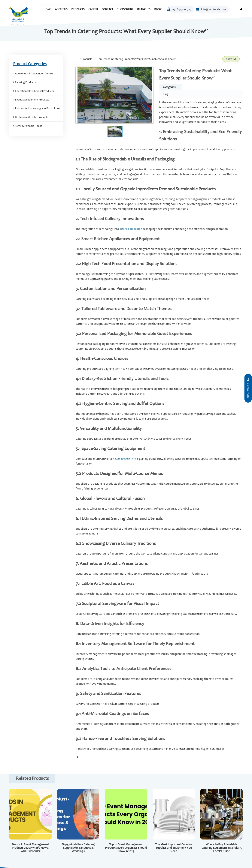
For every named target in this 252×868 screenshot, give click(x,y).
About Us (61, 9)
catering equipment (125, 459)
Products (78, 9)
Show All (231, 59)
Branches (144, 9)
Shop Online (125, 9)
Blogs (158, 9)
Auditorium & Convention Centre (34, 74)
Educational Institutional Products (34, 91)
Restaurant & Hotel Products (32, 117)
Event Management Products (32, 100)
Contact (107, 9)
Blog (165, 94)
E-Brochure (248, 388)
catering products (129, 229)
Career (93, 9)
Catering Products (25, 82)
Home (47, 9)
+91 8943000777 (179, 10)
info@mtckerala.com (211, 9)
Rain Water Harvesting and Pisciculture (37, 108)
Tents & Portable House (29, 126)
